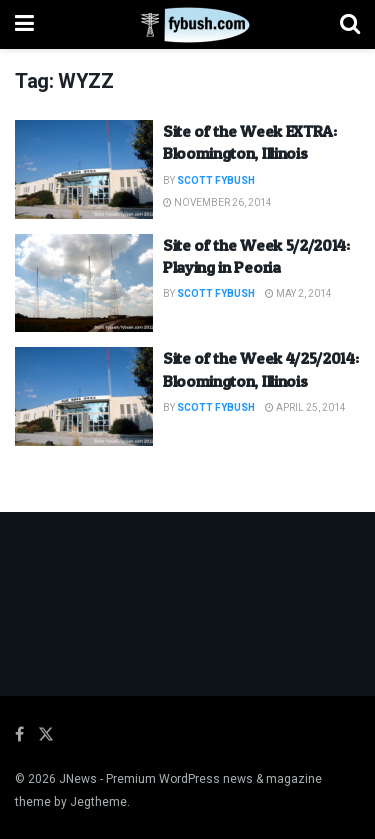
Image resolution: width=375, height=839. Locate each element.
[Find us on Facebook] (19, 735)
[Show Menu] (24, 24)
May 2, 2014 (298, 294)
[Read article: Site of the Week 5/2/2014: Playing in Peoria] (84, 283)
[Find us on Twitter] (46, 735)
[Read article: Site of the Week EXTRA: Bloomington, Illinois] (84, 169)
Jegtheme (98, 802)
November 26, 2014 (217, 203)
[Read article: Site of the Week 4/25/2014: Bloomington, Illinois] (84, 396)
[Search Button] (350, 24)
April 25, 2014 (305, 408)
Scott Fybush (216, 181)
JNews (78, 779)
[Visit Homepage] (187, 25)
